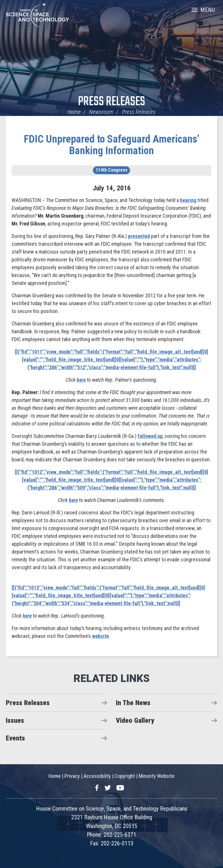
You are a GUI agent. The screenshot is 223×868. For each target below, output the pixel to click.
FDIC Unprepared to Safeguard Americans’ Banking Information (112, 145)
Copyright (125, 776)
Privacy (72, 776)
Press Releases (112, 102)
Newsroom (101, 112)
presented (139, 236)
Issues (15, 720)
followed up (150, 436)
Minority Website (157, 776)
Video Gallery (135, 720)
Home (74, 112)
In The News (133, 703)
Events (15, 738)
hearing (188, 200)
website (100, 636)
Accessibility (97, 776)
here (81, 380)
